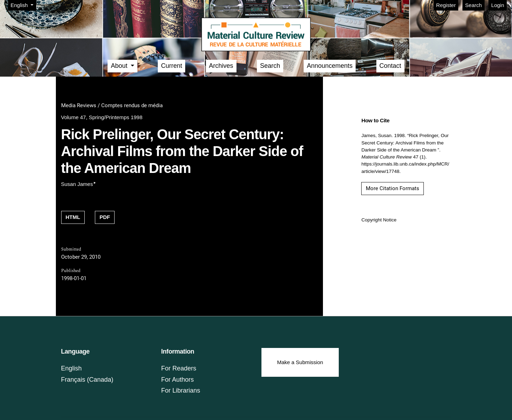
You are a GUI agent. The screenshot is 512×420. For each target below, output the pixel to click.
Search (474, 5)
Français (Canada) (87, 380)
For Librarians (181, 390)
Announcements (330, 66)
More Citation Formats (393, 188)
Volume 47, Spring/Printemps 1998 (102, 117)
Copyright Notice (379, 220)
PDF (105, 217)
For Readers (179, 368)
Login (498, 5)
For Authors (178, 380)
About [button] (120, 66)
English (23, 5)
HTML (73, 217)
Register (446, 5)
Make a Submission (300, 362)
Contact (390, 66)
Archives (221, 66)
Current (171, 66)
